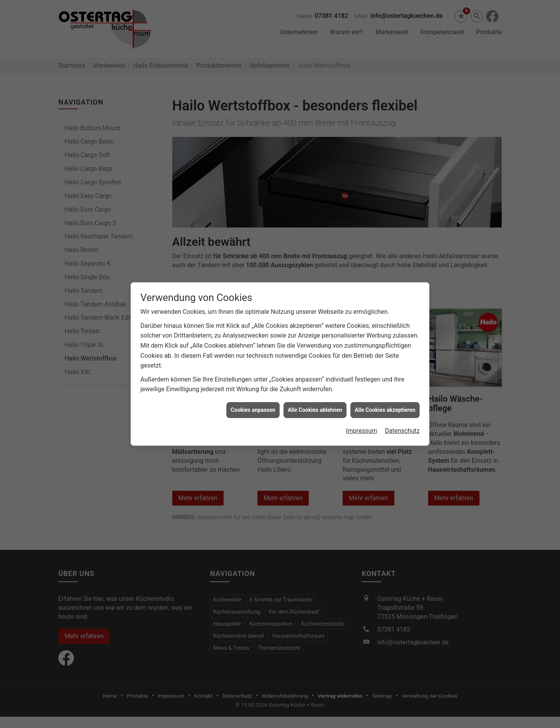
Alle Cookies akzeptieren (385, 410)
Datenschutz (402, 431)
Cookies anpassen (253, 410)
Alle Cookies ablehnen (315, 410)
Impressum (361, 431)
